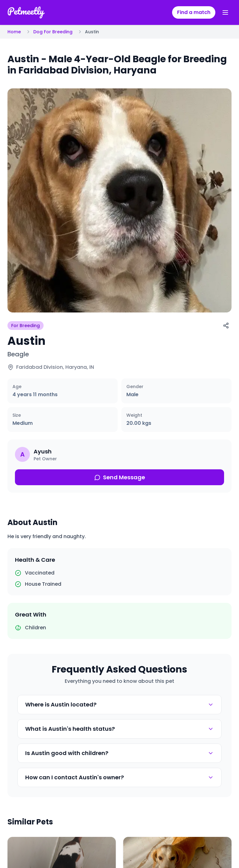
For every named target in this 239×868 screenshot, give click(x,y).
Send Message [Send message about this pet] (120, 477)
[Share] (226, 326)
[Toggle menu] (225, 12)
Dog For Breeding (53, 32)
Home (14, 32)
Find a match (194, 12)
